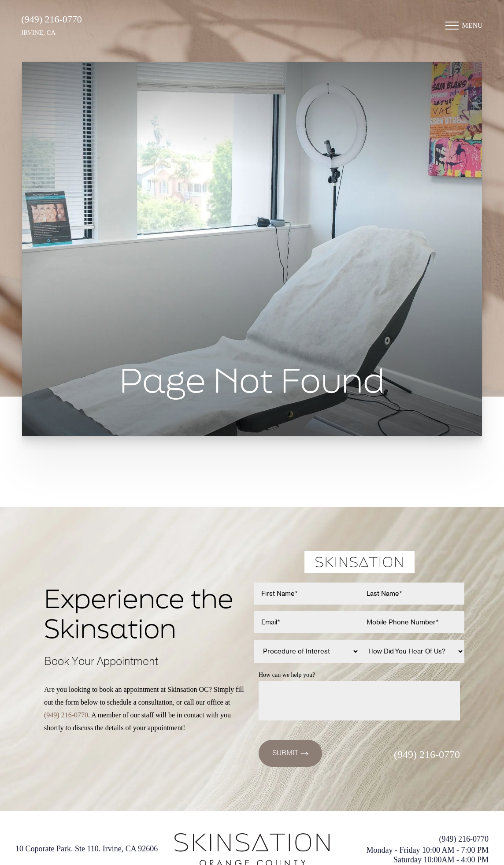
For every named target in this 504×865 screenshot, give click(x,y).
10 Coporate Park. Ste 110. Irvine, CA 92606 (87, 849)
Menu (472, 29)
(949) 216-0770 (52, 23)
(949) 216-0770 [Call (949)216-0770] (66, 715)
